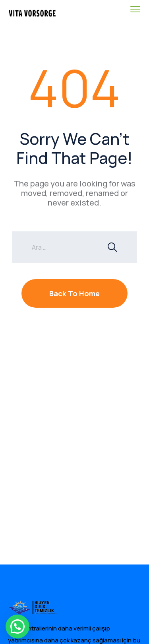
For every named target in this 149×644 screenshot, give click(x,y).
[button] (17, 627)
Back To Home (74, 293)
